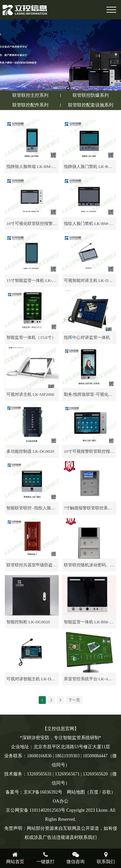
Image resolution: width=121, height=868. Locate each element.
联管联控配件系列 (30, 105)
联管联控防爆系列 (91, 95)
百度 (94, 792)
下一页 (74, 700)
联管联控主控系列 (30, 95)
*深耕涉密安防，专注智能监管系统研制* (61, 738)
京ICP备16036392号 (43, 792)
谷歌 (106, 792)
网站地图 (76, 792)
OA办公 (60, 801)
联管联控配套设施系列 (91, 105)
